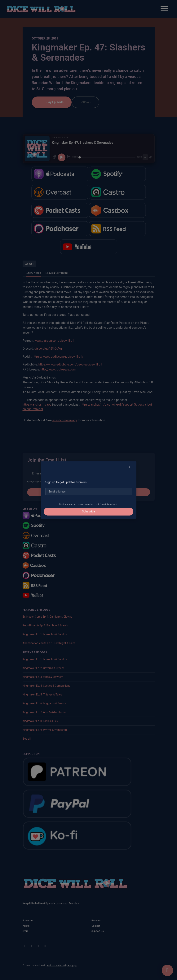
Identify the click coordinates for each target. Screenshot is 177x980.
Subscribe (88, 511)
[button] (130, 467)
